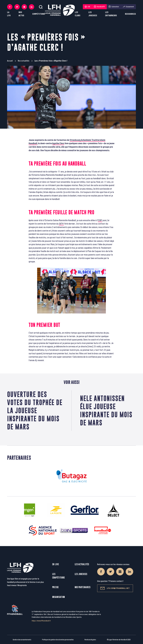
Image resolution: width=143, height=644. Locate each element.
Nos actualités (24, 61)
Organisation (59, 597)
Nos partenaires (83, 587)
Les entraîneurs (111, 14)
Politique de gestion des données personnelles (58, 640)
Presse (56, 587)
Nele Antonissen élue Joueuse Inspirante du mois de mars (106, 410)
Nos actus (21, 14)
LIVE (87, 7)
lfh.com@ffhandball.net (115, 588)
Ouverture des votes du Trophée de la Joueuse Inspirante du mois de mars (35, 410)
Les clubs (78, 14)
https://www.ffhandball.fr (41, 621)
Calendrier (114, 7)
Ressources (130, 14)
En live (56, 564)
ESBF (100, 220)
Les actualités (82, 564)
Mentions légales (90, 640)
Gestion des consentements (22, 640)
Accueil (10, 61)
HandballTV (99, 7)
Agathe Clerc (58, 143)
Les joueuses (93, 14)
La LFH (9, 14)
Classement (128, 7)
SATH (61, 224)
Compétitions (39, 14)
